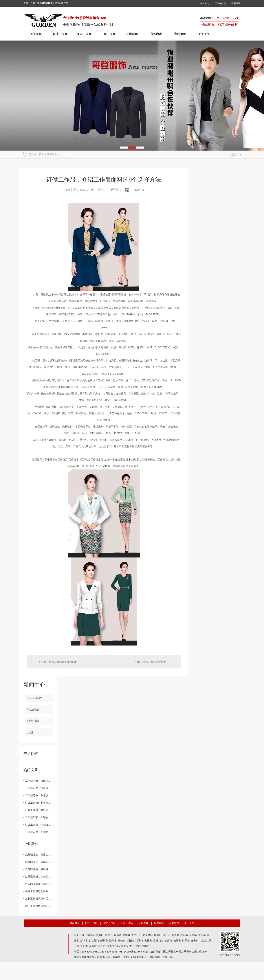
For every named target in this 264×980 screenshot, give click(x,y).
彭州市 (104, 941)
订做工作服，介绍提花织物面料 (59, 662)
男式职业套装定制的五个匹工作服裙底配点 (39, 884)
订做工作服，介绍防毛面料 (151, 662)
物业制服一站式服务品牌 (220, 24)
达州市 (110, 946)
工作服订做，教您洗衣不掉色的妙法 (39, 795)
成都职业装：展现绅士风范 (39, 869)
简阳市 (131, 941)
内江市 (203, 941)
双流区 (175, 935)
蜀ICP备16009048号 (135, 957)
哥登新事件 (67, 154)
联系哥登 (236, 3)
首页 (41, 154)
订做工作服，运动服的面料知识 (39, 825)
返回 (236, 154)
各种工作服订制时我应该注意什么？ (39, 891)
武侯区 (118, 935)
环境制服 (132, 34)
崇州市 (113, 941)
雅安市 (119, 946)
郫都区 (184, 935)
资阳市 (84, 946)
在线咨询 (205, 3)
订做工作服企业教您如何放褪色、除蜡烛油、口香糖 (39, 803)
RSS (164, 957)
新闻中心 (52, 154)
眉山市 (146, 946)
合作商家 (156, 34)
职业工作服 (60, 34)
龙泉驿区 (148, 935)
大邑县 (202, 935)
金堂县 (193, 935)
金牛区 (109, 935)
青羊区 (100, 935)
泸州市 (168, 941)
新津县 (84, 941)
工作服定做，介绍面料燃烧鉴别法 (39, 832)
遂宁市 (195, 941)
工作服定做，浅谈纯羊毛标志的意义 (39, 781)
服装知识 (33, 721)
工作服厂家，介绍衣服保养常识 (39, 817)
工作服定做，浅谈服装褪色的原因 (39, 788)
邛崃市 (122, 941)
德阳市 (177, 941)
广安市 (128, 946)
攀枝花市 (158, 941)
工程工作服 (108, 34)
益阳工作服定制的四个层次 (39, 877)
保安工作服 (84, 34)
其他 (30, 732)
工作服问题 (220, 3)
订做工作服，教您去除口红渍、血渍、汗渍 (39, 810)
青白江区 (136, 935)
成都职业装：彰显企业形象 (39, 855)
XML (171, 957)
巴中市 (137, 946)
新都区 (158, 935)
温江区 (167, 935)
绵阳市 (139, 941)
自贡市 (148, 941)
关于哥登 (204, 34)
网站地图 (155, 957)
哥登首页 (36, 34)
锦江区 (91, 935)
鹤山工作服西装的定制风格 (39, 906)
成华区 (126, 935)
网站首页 (75, 923)
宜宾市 (93, 946)
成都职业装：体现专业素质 (39, 862)
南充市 (102, 946)
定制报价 (180, 34)
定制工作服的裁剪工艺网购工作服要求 (39, 899)
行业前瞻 (33, 709)
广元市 (186, 941)
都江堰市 (94, 941)
